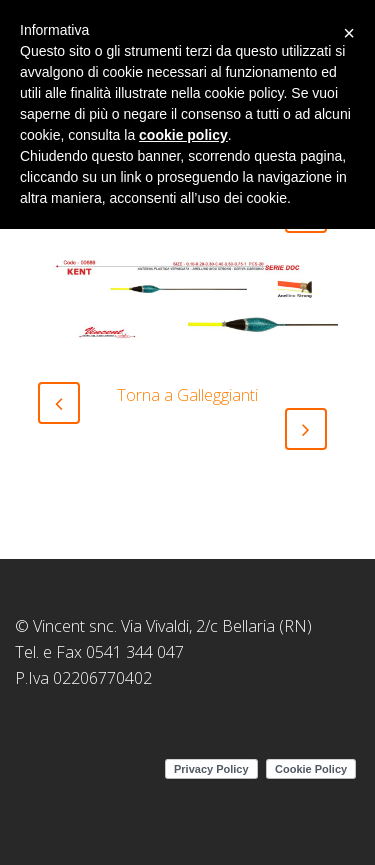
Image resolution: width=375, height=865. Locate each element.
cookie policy (183, 135)
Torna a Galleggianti (187, 395)
